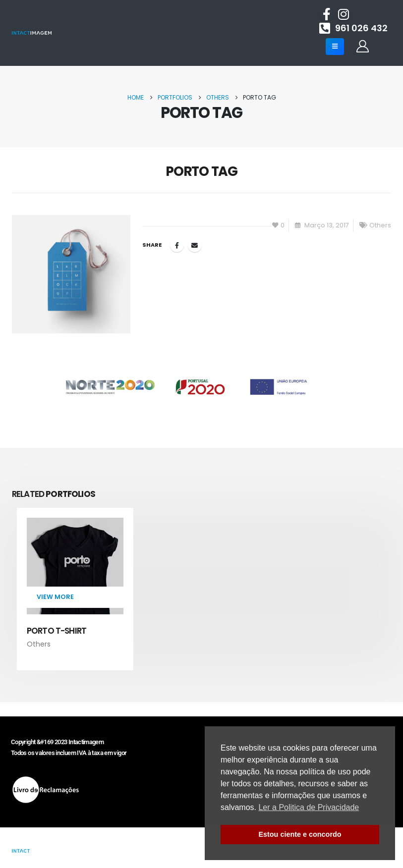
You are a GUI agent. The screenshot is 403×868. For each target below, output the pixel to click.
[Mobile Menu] (335, 47)
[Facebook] (327, 14)
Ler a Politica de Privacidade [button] (309, 807)
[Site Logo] (32, 33)
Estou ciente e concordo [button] (300, 834)
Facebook (177, 245)
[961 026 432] (353, 27)
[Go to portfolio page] (75, 584)
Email (195, 245)
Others (380, 225)
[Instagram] (344, 14)
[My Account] (362, 47)
